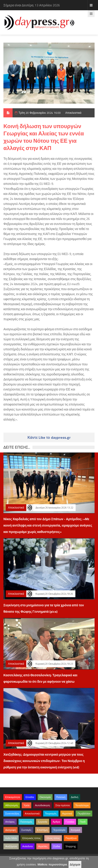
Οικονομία (45, 797)
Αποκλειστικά (73, 113)
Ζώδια (57, 846)
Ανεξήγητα (11, 846)
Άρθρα (56, 822)
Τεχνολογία (59, 830)
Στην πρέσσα (63, 805)
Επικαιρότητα (13, 797)
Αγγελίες (43, 846)
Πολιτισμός (26, 822)
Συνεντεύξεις (12, 814)
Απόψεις (10, 822)
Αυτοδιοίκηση (42, 805)
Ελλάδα (30, 797)
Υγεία (26, 805)
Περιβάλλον (84, 814)
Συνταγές (26, 830)
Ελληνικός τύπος (32, 838)
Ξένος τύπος (53, 838)
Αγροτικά (67, 814)
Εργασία (43, 822)
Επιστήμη (42, 830)
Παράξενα (71, 838)
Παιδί (83, 822)
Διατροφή (11, 830)
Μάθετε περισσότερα (52, 864)
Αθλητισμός (12, 805)
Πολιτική (61, 797)
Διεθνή (74, 797)
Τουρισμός (51, 814)
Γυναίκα (70, 822)
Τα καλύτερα (82, 805)
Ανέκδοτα (28, 846)
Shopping (71, 846)
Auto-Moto (11, 838)
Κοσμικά (75, 830)
